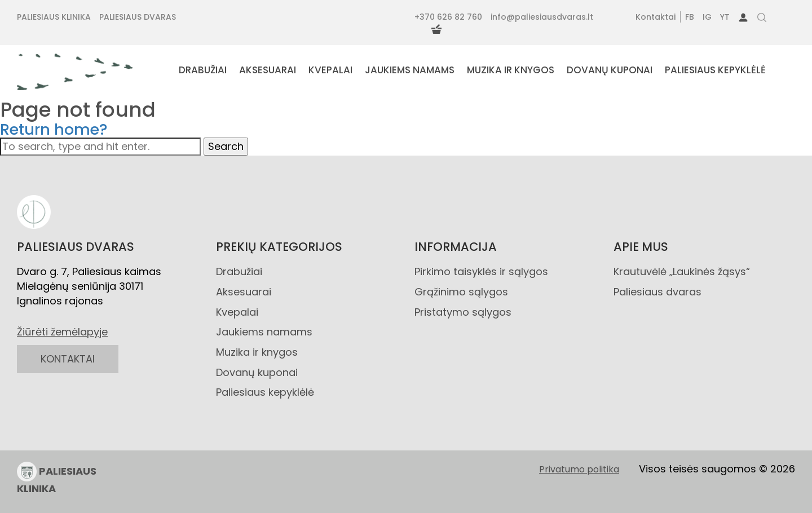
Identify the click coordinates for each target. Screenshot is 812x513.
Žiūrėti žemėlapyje (62, 332)
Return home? (54, 129)
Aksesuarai (244, 292)
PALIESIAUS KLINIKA (57, 479)
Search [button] (226, 146)
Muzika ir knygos (257, 352)
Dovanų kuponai (257, 372)
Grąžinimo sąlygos (461, 292)
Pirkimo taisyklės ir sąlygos (481, 271)
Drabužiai (239, 271)
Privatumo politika (579, 470)
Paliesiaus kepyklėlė (265, 392)
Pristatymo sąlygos (463, 312)
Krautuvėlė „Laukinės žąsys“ (682, 271)
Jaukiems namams (264, 332)
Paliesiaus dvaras (657, 292)
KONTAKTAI (68, 359)
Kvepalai (237, 312)
